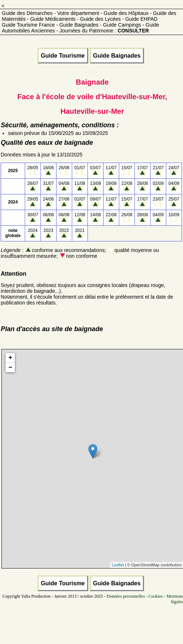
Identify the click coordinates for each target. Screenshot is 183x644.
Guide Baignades (117, 56)
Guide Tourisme (63, 56)
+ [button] (10, 358)
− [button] (10, 368)
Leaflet (118, 565)
